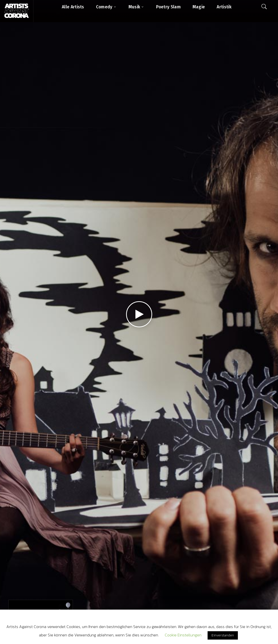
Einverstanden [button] (223, 635)
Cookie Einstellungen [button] (183, 635)
